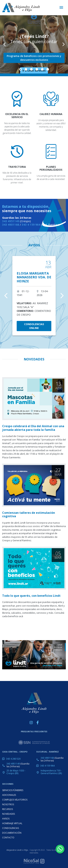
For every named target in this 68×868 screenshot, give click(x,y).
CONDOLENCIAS (11, 828)
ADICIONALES (9, 795)
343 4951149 (11, 221)
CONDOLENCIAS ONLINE (34, 326)
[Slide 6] (48, 69)
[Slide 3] (31, 69)
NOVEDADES (9, 814)
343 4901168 (11, 225)
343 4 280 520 (13, 759)
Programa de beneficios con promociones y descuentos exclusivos (34, 58)
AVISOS (34, 245)
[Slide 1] (20, 69)
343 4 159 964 (31, 225)
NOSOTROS (8, 804)
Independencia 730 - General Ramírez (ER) (51, 772)
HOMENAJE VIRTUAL (12, 823)
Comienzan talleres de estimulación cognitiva (29, 514)
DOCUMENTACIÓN (12, 833)
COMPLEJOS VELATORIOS (15, 800)
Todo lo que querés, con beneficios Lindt (31, 596)
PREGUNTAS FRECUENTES (34, 731)
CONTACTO (8, 838)
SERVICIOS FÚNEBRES (13, 790)
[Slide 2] (26, 69)
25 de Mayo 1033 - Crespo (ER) (16, 772)
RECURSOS (8, 809)
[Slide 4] (37, 69)
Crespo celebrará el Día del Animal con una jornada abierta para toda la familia (33, 428)
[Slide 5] (42, 69)
